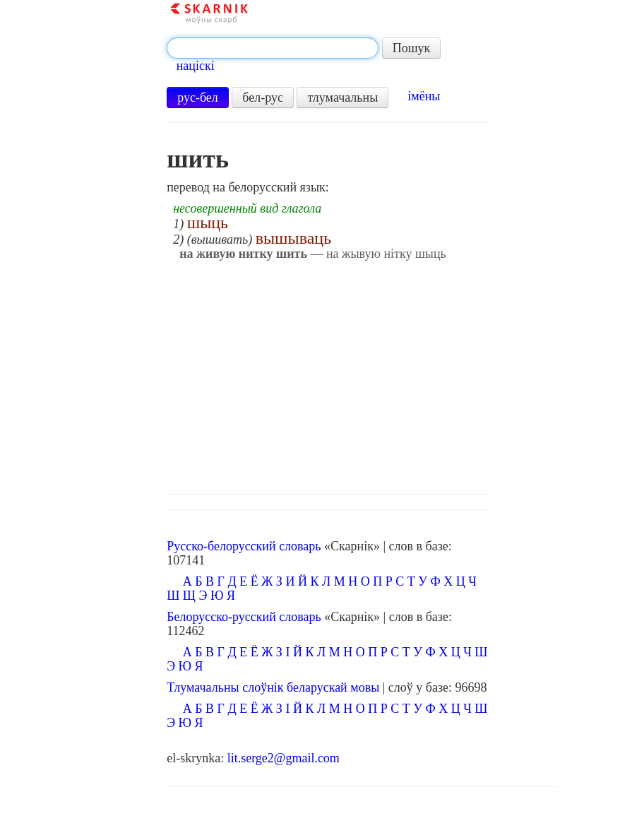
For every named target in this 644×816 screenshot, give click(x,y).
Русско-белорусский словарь (244, 546)
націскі (196, 66)
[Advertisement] (362, 374)
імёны (424, 96)
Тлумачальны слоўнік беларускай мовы (273, 687)
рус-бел (198, 97)
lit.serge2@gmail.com (284, 758)
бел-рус (263, 97)
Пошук (412, 48)
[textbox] (273, 48)
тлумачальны (342, 97)
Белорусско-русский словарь (244, 617)
